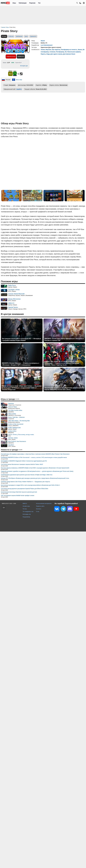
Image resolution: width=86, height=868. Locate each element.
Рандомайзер (26, 517)
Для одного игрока (56, 54)
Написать (21, 57)
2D (66, 52)
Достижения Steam (69, 54)
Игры (14, 3)
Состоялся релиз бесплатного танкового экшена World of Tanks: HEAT (22, 464)
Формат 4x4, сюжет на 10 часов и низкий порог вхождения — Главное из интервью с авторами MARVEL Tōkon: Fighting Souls (62, 363)
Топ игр (25, 509)
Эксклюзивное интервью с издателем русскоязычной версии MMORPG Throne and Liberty (64, 389)
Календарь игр (27, 514)
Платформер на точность (69, 50)
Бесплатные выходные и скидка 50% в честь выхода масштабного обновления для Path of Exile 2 (30, 485)
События (11, 36)
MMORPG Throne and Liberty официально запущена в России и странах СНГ (64, 339)
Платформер (60, 52)
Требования (19, 36)
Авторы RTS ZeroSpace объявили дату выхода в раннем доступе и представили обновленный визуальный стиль (35, 478)
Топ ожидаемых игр (28, 512)
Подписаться (11, 57)
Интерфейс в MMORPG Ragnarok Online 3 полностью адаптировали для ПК (24, 461)
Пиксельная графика (74, 52)
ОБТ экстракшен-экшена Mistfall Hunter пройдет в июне (18, 495)
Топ (39, 3)
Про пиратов (56, 50)
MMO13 (25, 503)
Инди (48, 54)
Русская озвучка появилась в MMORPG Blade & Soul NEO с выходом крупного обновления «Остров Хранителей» (35, 468)
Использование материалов (44, 503)
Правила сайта (40, 506)
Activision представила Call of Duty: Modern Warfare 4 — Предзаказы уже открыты (25, 482)
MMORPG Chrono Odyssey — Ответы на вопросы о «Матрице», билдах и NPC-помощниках (21, 364)
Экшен (43, 41)
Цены (26, 36)
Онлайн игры (26, 506)
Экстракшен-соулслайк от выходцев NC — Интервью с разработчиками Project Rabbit (21, 339)
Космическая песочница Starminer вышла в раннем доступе (19, 492)
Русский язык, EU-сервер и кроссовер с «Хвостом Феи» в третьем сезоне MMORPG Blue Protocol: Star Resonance (35, 454)
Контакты (39, 509)
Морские (48, 50)
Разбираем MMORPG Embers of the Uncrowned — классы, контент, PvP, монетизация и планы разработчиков (34, 457)
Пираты (43, 54)
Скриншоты (33, 36)
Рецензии (32, 3)
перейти (19, 89)
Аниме (43, 50)
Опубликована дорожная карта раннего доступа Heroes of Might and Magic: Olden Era (27, 475)
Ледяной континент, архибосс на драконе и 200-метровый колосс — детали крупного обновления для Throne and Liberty (37, 471)
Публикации (23, 3)
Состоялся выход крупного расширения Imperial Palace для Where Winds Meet (25, 489)
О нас (38, 512)
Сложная (52, 52)
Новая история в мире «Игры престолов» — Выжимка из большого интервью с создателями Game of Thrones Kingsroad (22, 388)
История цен (24, 66)
